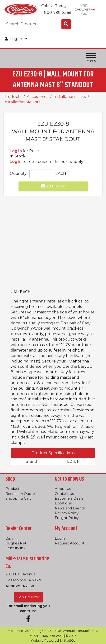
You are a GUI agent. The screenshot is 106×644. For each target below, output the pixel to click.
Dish (9, 538)
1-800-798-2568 (20, 586)
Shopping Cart (18, 498)
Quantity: (18, 174)
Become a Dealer (70, 498)
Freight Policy (67, 518)
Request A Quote (20, 494)
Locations (63, 503)
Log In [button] (16, 39)
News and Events (70, 508)
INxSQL (70, 641)
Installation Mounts (22, 102)
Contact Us (64, 494)
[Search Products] (66, 24)
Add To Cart (53, 186)
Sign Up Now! (28, 597)
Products (12, 97)
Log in (16, 162)
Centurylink (15, 548)
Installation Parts (70, 97)
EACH (61, 174)
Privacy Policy (67, 513)
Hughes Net (16, 543)
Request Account (70, 543)
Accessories (37, 97)
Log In (16, 151)
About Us (63, 489)
